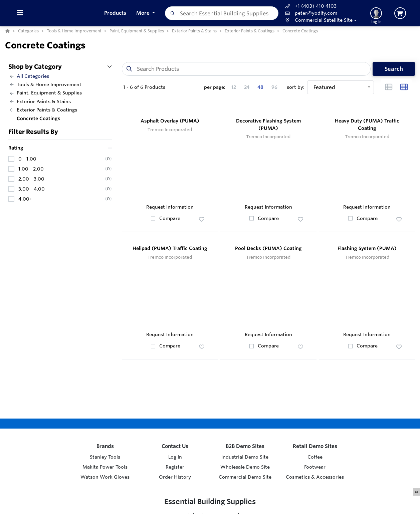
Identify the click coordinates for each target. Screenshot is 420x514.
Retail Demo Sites (315, 446)
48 (260, 87)
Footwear (315, 467)
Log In (175, 457)
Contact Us (175, 446)
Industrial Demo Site (245, 457)
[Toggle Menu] (20, 13)
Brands (105, 446)
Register (175, 467)
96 (274, 87)
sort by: (296, 87)
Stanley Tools (105, 457)
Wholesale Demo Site (245, 467)
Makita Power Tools (105, 467)
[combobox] (222, 13)
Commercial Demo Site (245, 477)
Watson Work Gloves (105, 477)
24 (247, 87)
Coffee (315, 457)
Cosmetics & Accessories (315, 477)
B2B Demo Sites (245, 446)
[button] (320, 20)
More (144, 13)
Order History (175, 477)
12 (234, 87)
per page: (215, 87)
